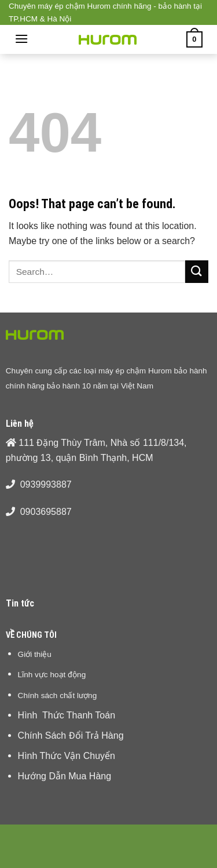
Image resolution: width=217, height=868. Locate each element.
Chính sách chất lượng (58, 695)
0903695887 (46, 512)
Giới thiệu (35, 654)
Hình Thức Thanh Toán (67, 715)
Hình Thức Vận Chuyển (67, 756)
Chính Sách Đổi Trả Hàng (71, 736)
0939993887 (46, 484)
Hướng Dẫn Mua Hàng (65, 776)
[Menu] (21, 39)
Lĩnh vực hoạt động (52, 674)
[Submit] (197, 272)
